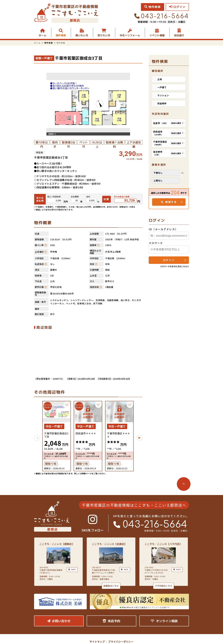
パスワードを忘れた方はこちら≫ (175, 266)
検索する (169, 202)
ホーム (43, 35)
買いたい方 (82, 35)
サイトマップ (97, 642)
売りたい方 (104, 35)
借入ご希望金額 (54, 197)
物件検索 (61, 35)
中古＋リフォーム (130, 35)
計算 (106, 199)
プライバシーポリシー (121, 642)
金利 (88, 197)
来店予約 (111, 621)
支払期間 (75, 197)
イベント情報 (157, 35)
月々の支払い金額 (122, 197)
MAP (125, 569)
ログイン (169, 260)
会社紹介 (179, 35)
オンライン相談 (164, 621)
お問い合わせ (59, 621)
